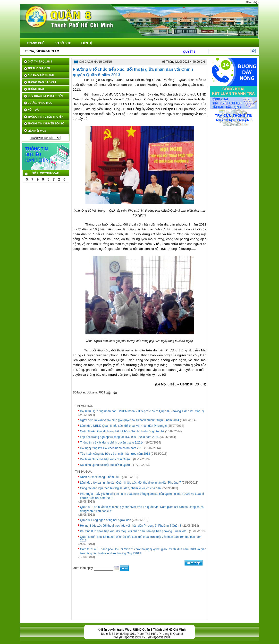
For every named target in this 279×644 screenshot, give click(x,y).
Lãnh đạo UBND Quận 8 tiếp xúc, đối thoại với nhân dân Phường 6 (123, 426)
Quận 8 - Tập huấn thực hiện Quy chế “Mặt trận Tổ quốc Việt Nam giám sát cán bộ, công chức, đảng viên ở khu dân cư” (142, 509)
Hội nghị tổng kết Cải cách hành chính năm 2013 (112, 448)
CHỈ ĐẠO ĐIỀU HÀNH (41, 75)
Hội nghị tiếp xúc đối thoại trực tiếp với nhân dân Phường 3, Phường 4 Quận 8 (131, 526)
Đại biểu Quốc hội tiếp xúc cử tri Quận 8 (106, 459)
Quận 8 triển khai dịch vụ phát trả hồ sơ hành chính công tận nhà (122, 431)
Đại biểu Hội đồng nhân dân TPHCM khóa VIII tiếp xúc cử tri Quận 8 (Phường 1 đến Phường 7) (142, 411)
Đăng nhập (253, 2)
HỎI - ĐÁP (34, 110)
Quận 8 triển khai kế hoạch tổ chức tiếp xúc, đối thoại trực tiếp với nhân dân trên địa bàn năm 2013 (141, 539)
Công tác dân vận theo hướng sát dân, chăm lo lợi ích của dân (120, 488)
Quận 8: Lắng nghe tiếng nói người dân (106, 520)
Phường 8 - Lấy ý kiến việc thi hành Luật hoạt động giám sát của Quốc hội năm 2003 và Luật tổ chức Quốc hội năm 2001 (142, 496)
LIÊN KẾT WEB (37, 131)
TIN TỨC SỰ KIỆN (39, 68)
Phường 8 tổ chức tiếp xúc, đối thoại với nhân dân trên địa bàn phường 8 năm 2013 (134, 531)
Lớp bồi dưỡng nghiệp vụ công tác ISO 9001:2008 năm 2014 (119, 437)
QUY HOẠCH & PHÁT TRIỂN (45, 96)
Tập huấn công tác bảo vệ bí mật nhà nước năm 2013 (115, 454)
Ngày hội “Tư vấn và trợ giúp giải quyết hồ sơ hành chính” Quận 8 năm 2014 (130, 420)
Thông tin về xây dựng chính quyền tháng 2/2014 (112, 443)
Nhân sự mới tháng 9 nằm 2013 (101, 477)
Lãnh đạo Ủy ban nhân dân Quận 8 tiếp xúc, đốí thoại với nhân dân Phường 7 (131, 483)
